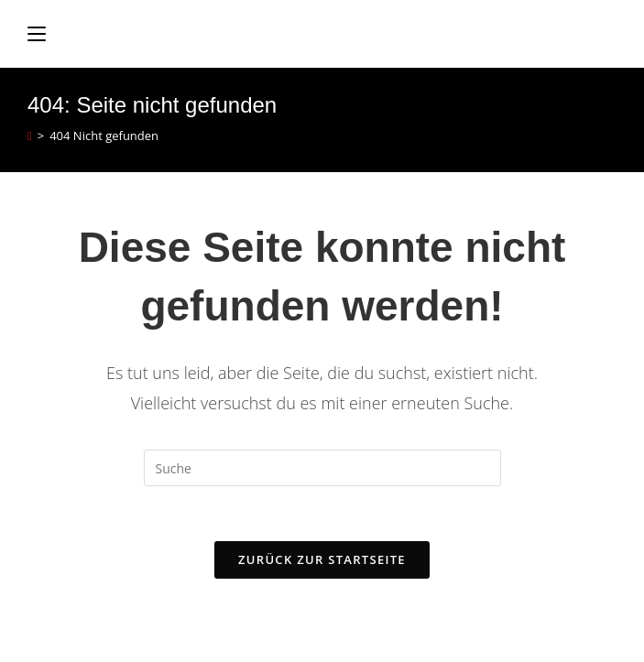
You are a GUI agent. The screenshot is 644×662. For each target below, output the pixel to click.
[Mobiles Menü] (37, 34)
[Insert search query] (322, 468)
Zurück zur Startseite (322, 559)
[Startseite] (30, 136)
